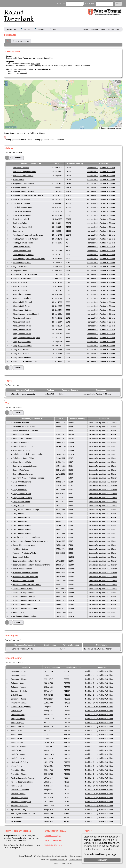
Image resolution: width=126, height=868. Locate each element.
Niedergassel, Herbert (21, 557)
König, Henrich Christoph (22, 310)
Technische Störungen (53, 845)
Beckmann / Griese (18, 671)
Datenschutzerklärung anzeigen (100, 854)
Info (54, 29)
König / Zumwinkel (18, 758)
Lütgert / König (17, 766)
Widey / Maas (16, 821)
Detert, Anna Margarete (22, 215)
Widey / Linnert (17, 817)
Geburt (58, 164)
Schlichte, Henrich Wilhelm (23, 589)
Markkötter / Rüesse (19, 774)
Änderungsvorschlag (21, 41)
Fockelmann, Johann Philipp (23, 458)
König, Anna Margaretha (22, 278)
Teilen (86, 29)
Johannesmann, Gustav (22, 263)
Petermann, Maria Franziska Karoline (27, 585)
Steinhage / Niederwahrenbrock (23, 814)
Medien (41, 29)
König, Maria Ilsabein (21, 354)
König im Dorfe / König (20, 762)
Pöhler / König (16, 786)
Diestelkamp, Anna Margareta (23, 394)
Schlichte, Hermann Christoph (24, 596)
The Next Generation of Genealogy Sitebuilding (51, 856)
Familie (26, 667)
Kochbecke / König (18, 715)
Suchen (27, 29)
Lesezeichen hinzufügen (110, 29)
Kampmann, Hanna (20, 271)
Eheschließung (53, 667)
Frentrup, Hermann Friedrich (24, 243)
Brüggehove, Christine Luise (24, 184)
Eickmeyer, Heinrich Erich (23, 227)
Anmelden (12, 29)
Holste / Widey (17, 711)
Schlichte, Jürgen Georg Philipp (25, 608)
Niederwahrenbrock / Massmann (24, 778)
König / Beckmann (18, 719)
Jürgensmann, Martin (21, 267)
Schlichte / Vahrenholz (20, 806)
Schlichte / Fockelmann (20, 790)
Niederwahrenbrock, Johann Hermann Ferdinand (31, 565)
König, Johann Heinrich (22, 318)
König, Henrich (18, 506)
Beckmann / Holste (18, 675)
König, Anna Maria (20, 282)
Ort (8, 41)
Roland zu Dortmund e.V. (58, 860)
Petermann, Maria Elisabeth (23, 581)
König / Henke (16, 738)
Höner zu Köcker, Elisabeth (23, 255)
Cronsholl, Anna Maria (21, 203)
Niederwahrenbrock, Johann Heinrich (27, 561)
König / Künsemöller (19, 746)
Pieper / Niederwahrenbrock (22, 782)
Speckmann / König (19, 810)
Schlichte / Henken (18, 794)
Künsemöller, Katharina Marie (24, 545)
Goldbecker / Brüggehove (21, 707)
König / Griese (17, 734)
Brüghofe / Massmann (20, 687)
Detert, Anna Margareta (22, 211)
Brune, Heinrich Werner (22, 199)
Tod (61, 419)
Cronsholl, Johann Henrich (23, 207)
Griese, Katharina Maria (22, 251)
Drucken (95, 29)
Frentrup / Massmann (19, 703)
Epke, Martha (18, 231)
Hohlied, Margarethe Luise (23, 474)
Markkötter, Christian (20, 549)
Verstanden (102, 860)
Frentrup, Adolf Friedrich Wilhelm (25, 239)
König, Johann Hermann (22, 326)
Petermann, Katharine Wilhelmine (25, 577)
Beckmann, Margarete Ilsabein (24, 172)
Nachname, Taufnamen (30, 164)
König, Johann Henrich (21, 322)
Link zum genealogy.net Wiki (17, 73)
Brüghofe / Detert (18, 683)
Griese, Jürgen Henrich (22, 247)
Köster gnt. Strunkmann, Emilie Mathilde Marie (30, 541)
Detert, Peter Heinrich (21, 219)
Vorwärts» (18, 158)
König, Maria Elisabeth (21, 350)
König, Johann (18, 513)
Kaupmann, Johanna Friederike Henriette (28, 478)
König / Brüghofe (17, 723)
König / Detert (16, 731)
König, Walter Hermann (22, 357)
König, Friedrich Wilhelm (22, 298)
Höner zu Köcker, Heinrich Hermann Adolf (29, 259)
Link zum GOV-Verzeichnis (16, 71)
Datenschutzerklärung (77, 860)
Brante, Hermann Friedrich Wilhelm (26, 430)
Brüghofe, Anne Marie (21, 188)
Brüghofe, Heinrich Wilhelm (23, 191)
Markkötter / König (18, 770)
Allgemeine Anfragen (53, 836)
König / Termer (17, 750)
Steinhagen (35, 64)
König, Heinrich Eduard (22, 306)
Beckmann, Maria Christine (23, 176)
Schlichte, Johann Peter (22, 604)
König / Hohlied (17, 742)
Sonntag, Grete (18, 612)
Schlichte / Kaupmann (19, 798)
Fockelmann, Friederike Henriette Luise (28, 235)
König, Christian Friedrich (22, 294)
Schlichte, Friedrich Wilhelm (23, 649)
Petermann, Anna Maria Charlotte (25, 573)
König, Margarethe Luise (22, 346)
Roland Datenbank (19, 16)
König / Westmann (18, 754)
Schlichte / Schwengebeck (21, 802)
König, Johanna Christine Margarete (26, 338)
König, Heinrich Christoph (22, 302)
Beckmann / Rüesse (19, 679)
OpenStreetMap (106, 128)
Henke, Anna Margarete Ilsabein (25, 466)
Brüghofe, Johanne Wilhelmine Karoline (28, 195)
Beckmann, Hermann (21, 168)
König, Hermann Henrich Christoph (26, 314)
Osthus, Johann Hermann (22, 569)
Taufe (51, 390)
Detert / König (16, 695)
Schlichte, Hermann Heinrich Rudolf (26, 600)
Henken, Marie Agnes (21, 470)
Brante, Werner (19, 180)
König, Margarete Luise (22, 342)
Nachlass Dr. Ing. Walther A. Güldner (101, 168)
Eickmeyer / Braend (19, 699)
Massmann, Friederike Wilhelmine (26, 553)
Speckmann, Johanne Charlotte (25, 616)
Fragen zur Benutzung (53, 840)
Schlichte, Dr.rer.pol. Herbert (23, 593)
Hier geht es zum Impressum (63, 863)
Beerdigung (50, 645)
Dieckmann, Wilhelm (21, 223)
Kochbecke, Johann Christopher (25, 274)
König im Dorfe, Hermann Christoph (26, 361)
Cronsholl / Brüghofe (19, 691)
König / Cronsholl (18, 727)
